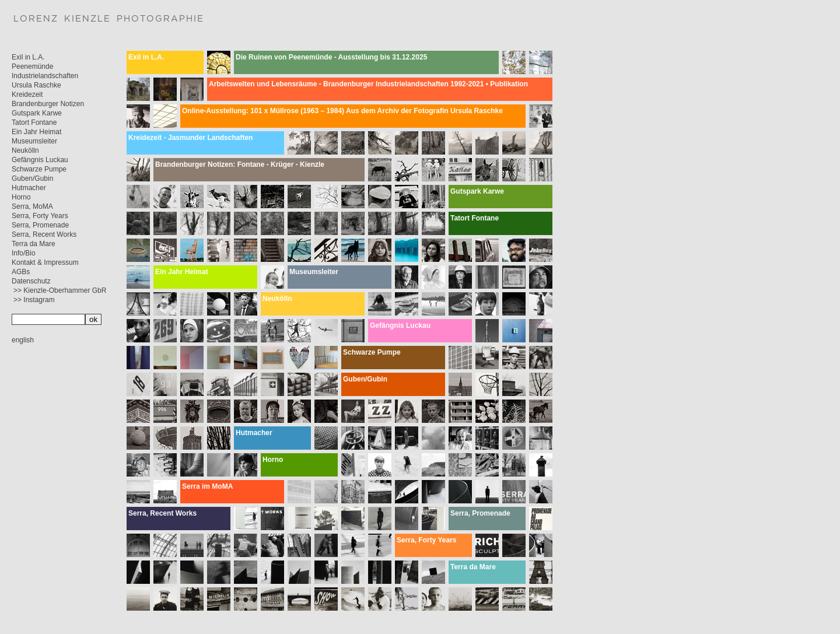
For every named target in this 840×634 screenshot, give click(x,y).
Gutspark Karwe (37, 113)
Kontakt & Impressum (45, 262)
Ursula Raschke (36, 85)
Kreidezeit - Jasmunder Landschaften (190, 138)
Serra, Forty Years (40, 216)
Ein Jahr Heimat (36, 132)
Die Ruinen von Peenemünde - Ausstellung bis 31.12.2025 (331, 57)
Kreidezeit (27, 94)
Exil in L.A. (28, 57)
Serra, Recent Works (44, 234)
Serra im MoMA (207, 486)
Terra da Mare (34, 244)
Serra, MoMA (32, 206)
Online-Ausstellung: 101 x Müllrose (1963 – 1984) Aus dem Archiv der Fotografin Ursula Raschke (342, 111)
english (23, 340)
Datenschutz (31, 281)
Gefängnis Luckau (40, 160)
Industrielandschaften (45, 76)
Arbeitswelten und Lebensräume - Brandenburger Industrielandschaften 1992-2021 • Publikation (368, 84)
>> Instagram (34, 300)
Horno (21, 197)
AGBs (21, 272)
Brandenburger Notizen (48, 104)
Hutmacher (29, 188)
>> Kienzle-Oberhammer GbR (60, 290)
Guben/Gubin (32, 178)
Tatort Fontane (34, 122)
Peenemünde (32, 66)
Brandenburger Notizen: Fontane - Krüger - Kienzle (240, 164)
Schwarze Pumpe (39, 169)
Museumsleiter (34, 141)
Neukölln (25, 150)
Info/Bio (24, 253)
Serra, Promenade (40, 225)
